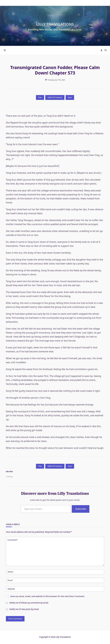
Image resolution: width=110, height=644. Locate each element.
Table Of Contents (55, 97)
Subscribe (81, 509)
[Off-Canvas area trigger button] (5, 50)
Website (11, 589)
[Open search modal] (106, 50)
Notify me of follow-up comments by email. (29, 603)
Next (70, 97)
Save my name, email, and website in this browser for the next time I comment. (47, 596)
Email (10, 580)
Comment (13, 540)
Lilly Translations (55, 24)
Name (10, 572)
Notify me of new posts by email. (24, 609)
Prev (40, 97)
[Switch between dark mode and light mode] (102, 50)
